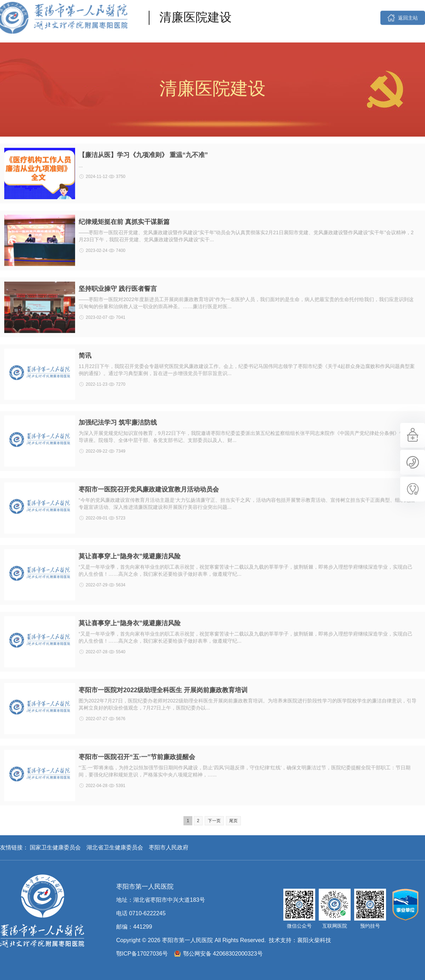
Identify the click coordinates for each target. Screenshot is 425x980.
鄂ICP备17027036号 (142, 954)
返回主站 (408, 9)
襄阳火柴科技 (314, 940)
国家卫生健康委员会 (55, 847)
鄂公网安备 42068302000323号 (223, 954)
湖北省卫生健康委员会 (115, 847)
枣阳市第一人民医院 (42, 911)
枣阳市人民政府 (169, 847)
